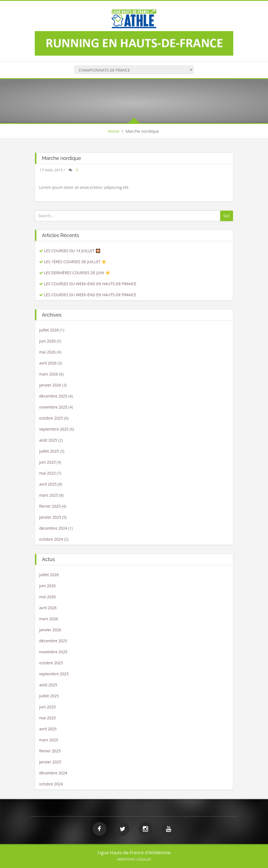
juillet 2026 (49, 330)
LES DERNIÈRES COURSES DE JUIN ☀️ (77, 273)
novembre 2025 (53, 407)
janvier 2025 (50, 517)
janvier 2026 (50, 385)
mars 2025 (49, 495)
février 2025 (50, 506)
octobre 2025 (51, 418)
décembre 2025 (53, 396)
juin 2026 (47, 341)
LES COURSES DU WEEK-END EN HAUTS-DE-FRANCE (90, 284)
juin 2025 (47, 462)
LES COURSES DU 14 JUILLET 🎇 (72, 251)
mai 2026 (47, 352)
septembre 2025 (54, 429)
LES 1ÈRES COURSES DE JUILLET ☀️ (75, 262)
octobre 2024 (51, 539)
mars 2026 (49, 374)
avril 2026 (48, 363)
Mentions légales (134, 859)
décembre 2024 (53, 528)
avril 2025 (48, 484)
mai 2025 (47, 473)
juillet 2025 (49, 451)
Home (114, 131)
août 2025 (48, 440)
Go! (227, 216)
